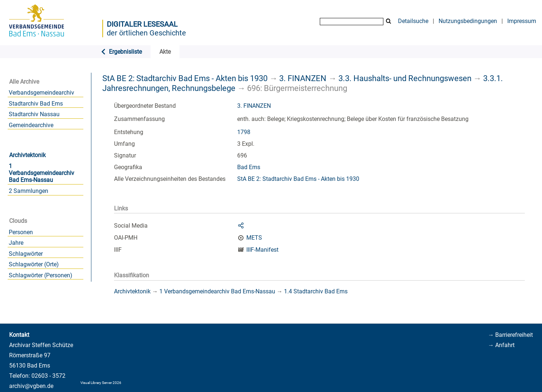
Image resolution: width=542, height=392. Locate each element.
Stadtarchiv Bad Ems (36, 104)
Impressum (522, 21)
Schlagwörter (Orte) (34, 264)
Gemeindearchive (31, 125)
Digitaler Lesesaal (142, 24)
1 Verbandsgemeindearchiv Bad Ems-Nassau (41, 173)
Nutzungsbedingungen (468, 21)
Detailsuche (413, 21)
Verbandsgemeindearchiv (41, 93)
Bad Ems (249, 167)
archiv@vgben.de (31, 386)
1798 (244, 132)
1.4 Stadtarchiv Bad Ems (316, 291)
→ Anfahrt (501, 345)
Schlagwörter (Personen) (41, 275)
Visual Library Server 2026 (101, 383)
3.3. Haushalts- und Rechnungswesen (405, 78)
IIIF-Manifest (262, 250)
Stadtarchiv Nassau (34, 114)
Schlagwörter (26, 254)
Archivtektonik (27, 155)
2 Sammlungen (29, 191)
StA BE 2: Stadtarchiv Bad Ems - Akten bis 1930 (185, 78)
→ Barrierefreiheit (510, 335)
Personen (21, 232)
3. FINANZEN (303, 78)
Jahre (16, 243)
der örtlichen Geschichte (146, 33)
